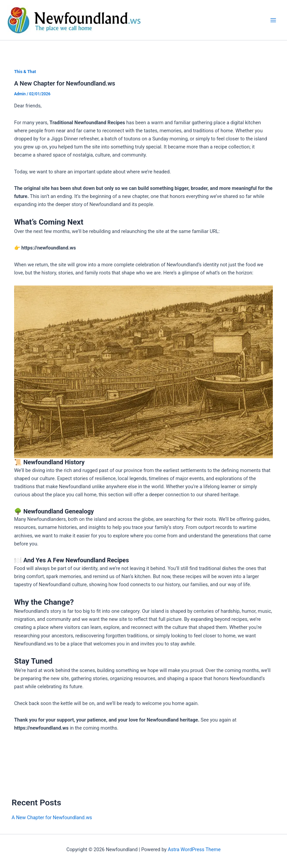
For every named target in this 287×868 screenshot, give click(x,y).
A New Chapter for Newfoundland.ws (65, 83)
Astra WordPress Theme (194, 849)
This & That (25, 72)
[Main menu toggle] (273, 20)
